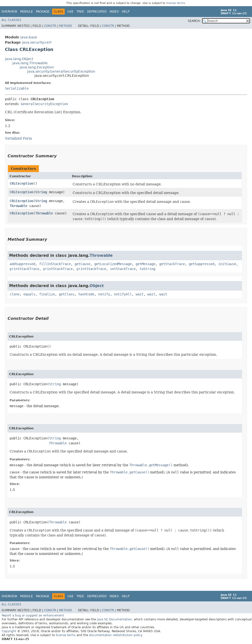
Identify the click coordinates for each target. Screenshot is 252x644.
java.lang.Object (19, 59)
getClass (67, 294)
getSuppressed (202, 264)
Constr (50, 26)
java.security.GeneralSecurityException (61, 71)
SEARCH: (194, 21)
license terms (176, 3)
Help (126, 12)
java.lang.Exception (37, 67)
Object (97, 286)
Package (43, 12)
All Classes (11, 20)
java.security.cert (37, 42)
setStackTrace (123, 269)
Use (71, 12)
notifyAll (123, 294)
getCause (82, 264)
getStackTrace (172, 264)
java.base (29, 37)
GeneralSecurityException (44, 104)
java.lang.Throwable (30, 63)
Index (114, 12)
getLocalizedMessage (113, 264)
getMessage (145, 264)
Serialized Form (18, 138)
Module (27, 12)
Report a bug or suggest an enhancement (33, 615)
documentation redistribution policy (115, 635)
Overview (9, 12)
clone (15, 294)
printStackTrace (24, 269)
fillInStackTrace (55, 264)
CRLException (21, 183)
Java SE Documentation (114, 619)
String (41, 192)
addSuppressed (22, 264)
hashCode (86, 294)
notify (104, 294)
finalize (47, 294)
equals (29, 294)
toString (147, 269)
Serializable (17, 88)
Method (65, 26)
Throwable (18, 206)
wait (140, 294)
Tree (80, 12)
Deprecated (97, 12)
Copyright (9, 631)
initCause (227, 264)
